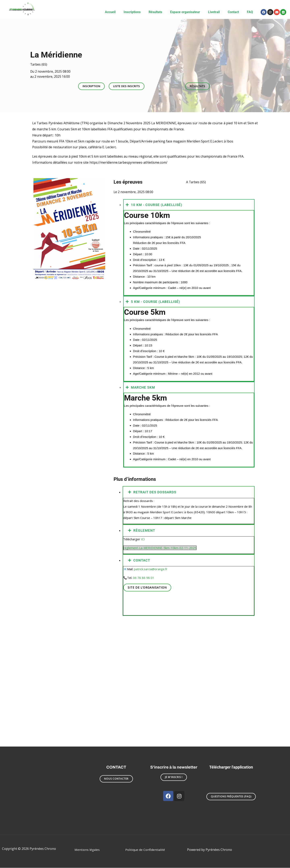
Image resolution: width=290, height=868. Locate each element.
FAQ (250, 12)
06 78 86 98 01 (144, 578)
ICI (143, 539)
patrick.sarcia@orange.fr (151, 569)
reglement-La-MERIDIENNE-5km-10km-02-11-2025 (160, 548)
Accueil (110, 12)
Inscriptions (132, 12)
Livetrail (214, 12)
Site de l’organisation (147, 588)
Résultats (155, 12)
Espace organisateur (185, 12)
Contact (233, 12)
